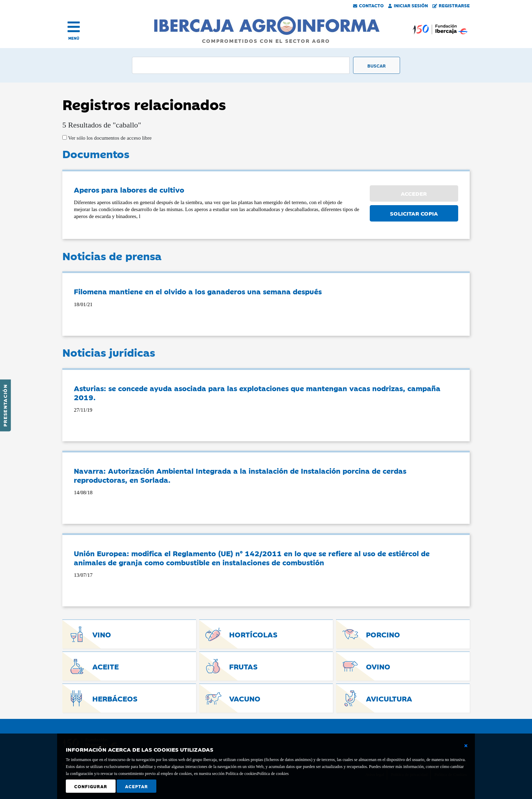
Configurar (91, 786)
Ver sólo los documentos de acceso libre (109, 138)
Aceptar (136, 786)
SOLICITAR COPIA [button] (414, 213)
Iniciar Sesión (408, 5)
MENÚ (74, 38)
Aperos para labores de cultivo (129, 189)
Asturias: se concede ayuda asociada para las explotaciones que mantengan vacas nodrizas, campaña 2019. (257, 393)
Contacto (368, 5)
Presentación (5, 405)
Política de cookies (273, 774)
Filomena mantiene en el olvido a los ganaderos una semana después (198, 291)
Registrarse (451, 5)
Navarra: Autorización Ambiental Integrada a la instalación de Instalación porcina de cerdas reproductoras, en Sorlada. (240, 475)
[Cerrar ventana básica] (466, 746)
